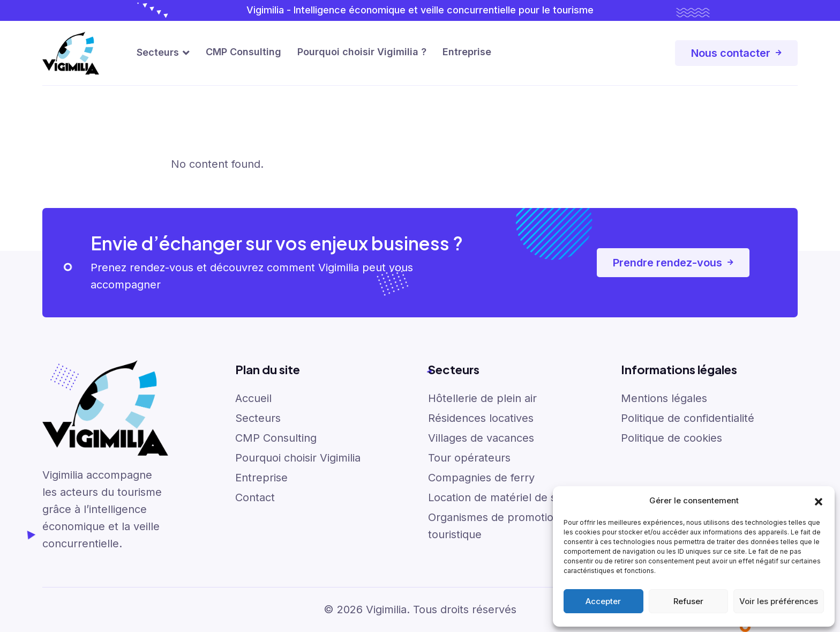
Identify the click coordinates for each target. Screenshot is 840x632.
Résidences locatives (481, 418)
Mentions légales (664, 398)
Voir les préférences (779, 601)
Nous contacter (736, 53)
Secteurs (158, 52)
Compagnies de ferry (481, 478)
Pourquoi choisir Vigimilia (298, 458)
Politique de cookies (672, 438)
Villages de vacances (481, 438)
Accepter (603, 601)
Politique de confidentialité (688, 418)
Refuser (688, 601)
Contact (255, 497)
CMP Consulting (243, 52)
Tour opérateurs (469, 458)
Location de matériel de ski (496, 497)
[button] (819, 501)
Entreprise (467, 52)
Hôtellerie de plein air (482, 398)
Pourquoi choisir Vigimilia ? (362, 52)
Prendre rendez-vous (673, 263)
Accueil (253, 398)
